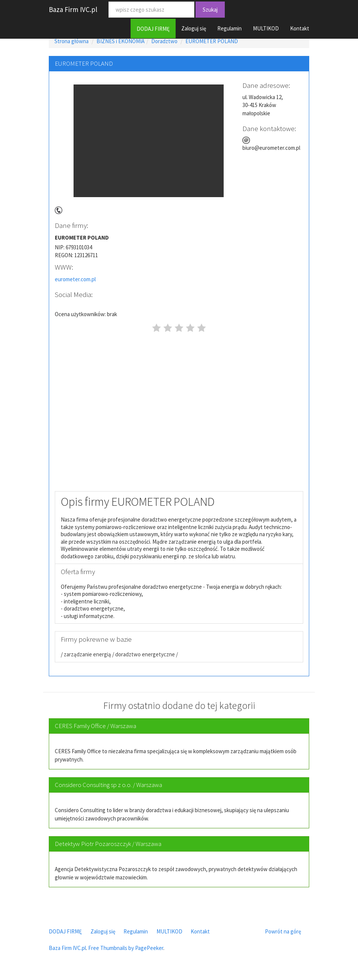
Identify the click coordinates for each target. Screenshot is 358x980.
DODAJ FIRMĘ (153, 29)
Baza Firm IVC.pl (73, 9)
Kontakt (300, 28)
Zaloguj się (194, 28)
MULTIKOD (266, 28)
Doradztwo (164, 41)
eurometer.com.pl (75, 279)
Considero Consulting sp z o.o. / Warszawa (108, 785)
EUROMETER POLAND (212, 41)
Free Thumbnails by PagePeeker (126, 948)
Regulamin (229, 28)
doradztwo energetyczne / (146, 654)
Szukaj (210, 10)
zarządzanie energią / (88, 654)
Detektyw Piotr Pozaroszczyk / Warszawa (108, 844)
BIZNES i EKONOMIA (120, 41)
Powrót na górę (283, 931)
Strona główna (71, 41)
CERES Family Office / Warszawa (96, 726)
